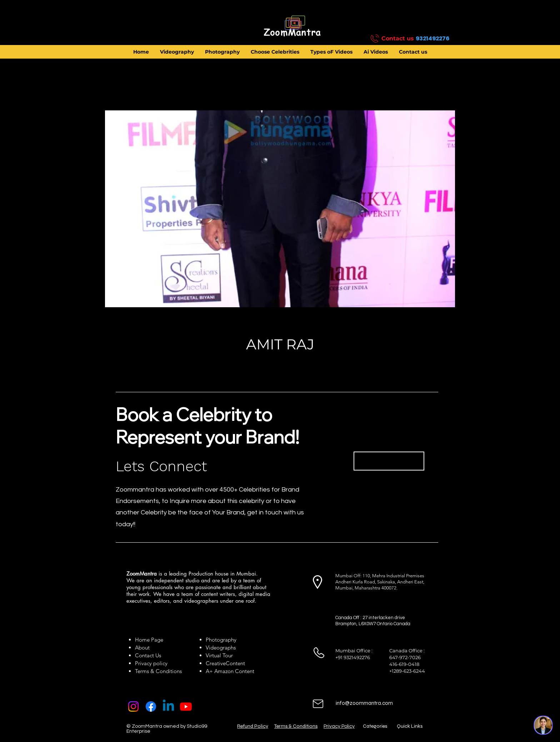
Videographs (221, 648)
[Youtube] (186, 706)
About (144, 648)
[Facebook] (151, 706)
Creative (216, 663)
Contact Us (148, 655)
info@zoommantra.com (364, 703)
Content (235, 663)
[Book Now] (389, 461)
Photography (221, 640)
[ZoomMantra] (292, 33)
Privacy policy (151, 663)
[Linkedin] (168, 706)
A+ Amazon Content (230, 671)
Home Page (149, 640)
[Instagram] (133, 706)
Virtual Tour (219, 655)
